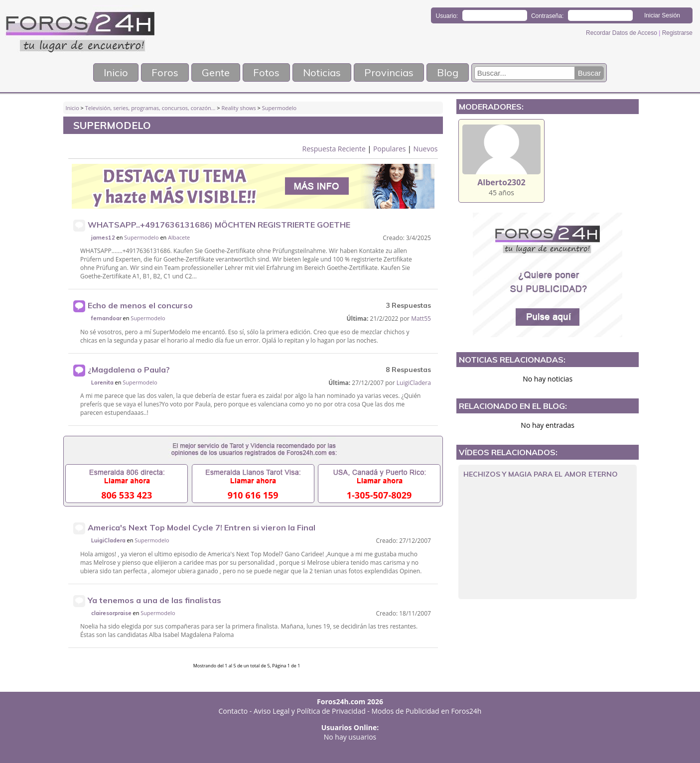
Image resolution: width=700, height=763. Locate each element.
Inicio (116, 72)
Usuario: (447, 16)
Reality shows (238, 108)
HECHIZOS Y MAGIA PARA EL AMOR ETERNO (541, 474)
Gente (216, 72)
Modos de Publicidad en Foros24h (427, 711)
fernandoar (106, 318)
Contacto (233, 711)
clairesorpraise (111, 613)
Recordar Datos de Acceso (622, 33)
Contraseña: (547, 16)
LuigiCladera (414, 383)
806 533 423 (127, 495)
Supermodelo (279, 108)
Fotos (266, 72)
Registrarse (677, 33)
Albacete (179, 237)
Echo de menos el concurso (140, 305)
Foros (165, 72)
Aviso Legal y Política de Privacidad (310, 711)
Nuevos (425, 149)
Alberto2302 (501, 182)
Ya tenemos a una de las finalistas (154, 600)
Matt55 (421, 318)
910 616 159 (253, 495)
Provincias (389, 72)
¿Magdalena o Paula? (129, 370)
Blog (448, 72)
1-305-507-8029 (379, 495)
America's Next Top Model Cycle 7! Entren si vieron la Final (202, 527)
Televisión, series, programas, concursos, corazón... (150, 108)
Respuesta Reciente (334, 149)
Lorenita (102, 382)
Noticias (322, 72)
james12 (103, 238)
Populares (390, 149)
